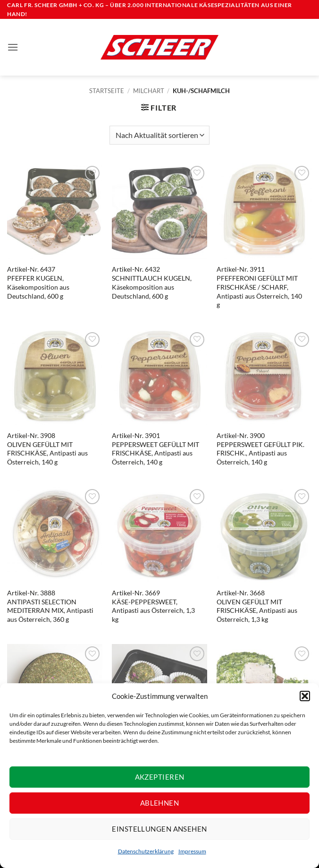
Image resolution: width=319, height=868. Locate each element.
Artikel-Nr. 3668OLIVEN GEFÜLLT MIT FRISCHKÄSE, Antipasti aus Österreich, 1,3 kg (257, 606)
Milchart (149, 91)
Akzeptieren (160, 777)
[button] (305, 696)
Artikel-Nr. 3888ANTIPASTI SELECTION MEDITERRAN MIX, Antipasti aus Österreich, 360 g (50, 606)
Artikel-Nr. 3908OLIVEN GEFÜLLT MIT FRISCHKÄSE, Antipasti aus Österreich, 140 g (47, 449)
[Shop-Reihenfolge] (159, 135)
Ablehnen (160, 803)
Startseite (107, 91)
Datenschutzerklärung (146, 851)
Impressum (192, 851)
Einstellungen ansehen (159, 829)
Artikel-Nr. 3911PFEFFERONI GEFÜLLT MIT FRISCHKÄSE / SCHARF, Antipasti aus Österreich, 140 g (259, 287)
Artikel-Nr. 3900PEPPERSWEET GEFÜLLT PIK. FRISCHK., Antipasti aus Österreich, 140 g (260, 449)
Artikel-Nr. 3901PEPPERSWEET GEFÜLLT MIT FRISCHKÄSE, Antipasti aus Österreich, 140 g (155, 449)
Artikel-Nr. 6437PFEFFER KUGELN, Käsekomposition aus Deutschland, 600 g (38, 282)
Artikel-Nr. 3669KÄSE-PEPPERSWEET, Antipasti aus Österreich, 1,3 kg (153, 606)
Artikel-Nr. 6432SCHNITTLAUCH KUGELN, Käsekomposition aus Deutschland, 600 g (152, 282)
